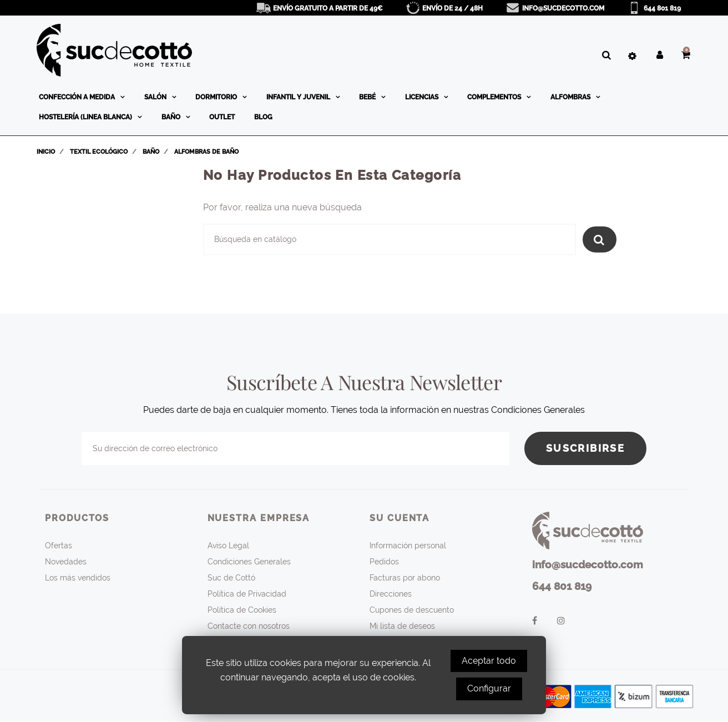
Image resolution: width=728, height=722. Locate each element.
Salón (156, 97)
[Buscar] (390, 239)
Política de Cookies (242, 610)
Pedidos (384, 562)
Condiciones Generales (249, 562)
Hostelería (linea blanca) (86, 117)
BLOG (263, 117)
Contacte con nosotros (249, 626)
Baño (172, 117)
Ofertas (59, 546)
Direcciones (391, 594)
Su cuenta (400, 518)
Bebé (368, 97)
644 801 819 (662, 8)
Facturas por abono (405, 578)
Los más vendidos (78, 578)
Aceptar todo (489, 661)
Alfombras (571, 97)
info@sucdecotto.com (563, 8)
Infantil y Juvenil (299, 97)
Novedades (66, 562)
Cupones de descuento (412, 610)
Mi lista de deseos (402, 626)
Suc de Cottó (231, 578)
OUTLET (222, 117)
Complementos (495, 97)
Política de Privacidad (247, 594)
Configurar (489, 688)
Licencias (423, 97)
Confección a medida (78, 97)
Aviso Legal (228, 546)
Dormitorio (217, 97)
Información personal (408, 546)
